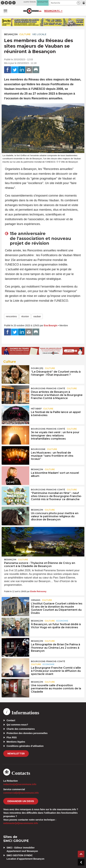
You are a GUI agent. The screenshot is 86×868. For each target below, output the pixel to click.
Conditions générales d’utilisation (25, 746)
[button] (79, 3)
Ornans (36, 600)
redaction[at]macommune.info (20, 784)
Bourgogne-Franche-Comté (48, 388)
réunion (25, 316)
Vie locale (39, 34)
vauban (37, 316)
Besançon (11, 34)
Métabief (36, 409)
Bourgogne (38, 449)
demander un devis (21, 801)
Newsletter (16, 754)
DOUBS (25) (37, 368)
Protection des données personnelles (27, 733)
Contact (11, 720)
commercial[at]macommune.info (21, 793)
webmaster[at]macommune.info (21, 823)
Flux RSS (12, 737)
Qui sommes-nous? (17, 725)
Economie (62, 621)
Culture (25, 34)
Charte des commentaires (21, 729)
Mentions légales (16, 742)
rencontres (11, 316)
